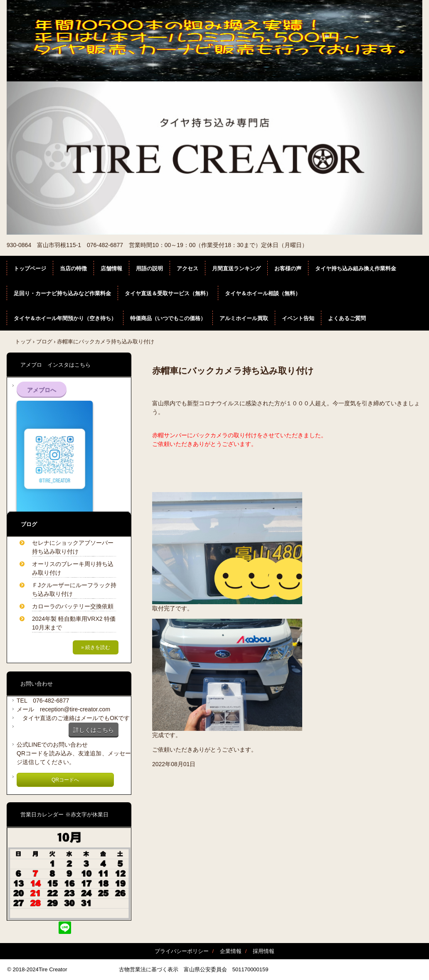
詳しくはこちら (94, 730)
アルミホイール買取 (244, 318)
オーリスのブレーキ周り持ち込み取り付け (73, 568)
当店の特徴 (73, 268)
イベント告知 (298, 318)
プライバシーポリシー (182, 951)
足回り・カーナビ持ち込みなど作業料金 (62, 293)
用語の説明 (149, 268)
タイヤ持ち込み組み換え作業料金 (356, 268)
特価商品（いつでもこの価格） (168, 318)
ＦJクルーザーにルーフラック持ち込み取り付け (74, 589)
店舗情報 (111, 268)
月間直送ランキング (236, 268)
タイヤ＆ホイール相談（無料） (263, 293)
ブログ (44, 342)
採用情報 (264, 951)
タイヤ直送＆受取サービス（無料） (168, 293)
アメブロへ (42, 390)
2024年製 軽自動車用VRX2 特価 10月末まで (75, 623)
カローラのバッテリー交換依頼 (73, 606)
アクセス (187, 268)
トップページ (30, 268)
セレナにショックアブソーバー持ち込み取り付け (73, 547)
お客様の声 (288, 268)
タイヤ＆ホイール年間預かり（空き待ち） (65, 318)
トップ (23, 342)
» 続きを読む (96, 647)
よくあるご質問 (347, 318)
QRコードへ (65, 780)
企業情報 (231, 951)
